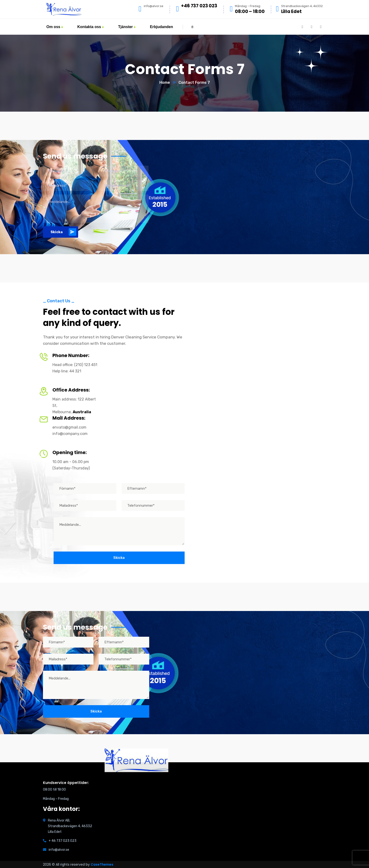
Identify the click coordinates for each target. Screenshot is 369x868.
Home (165, 82)
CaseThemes (102, 864)
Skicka (63, 232)
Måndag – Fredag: (248, 6)
